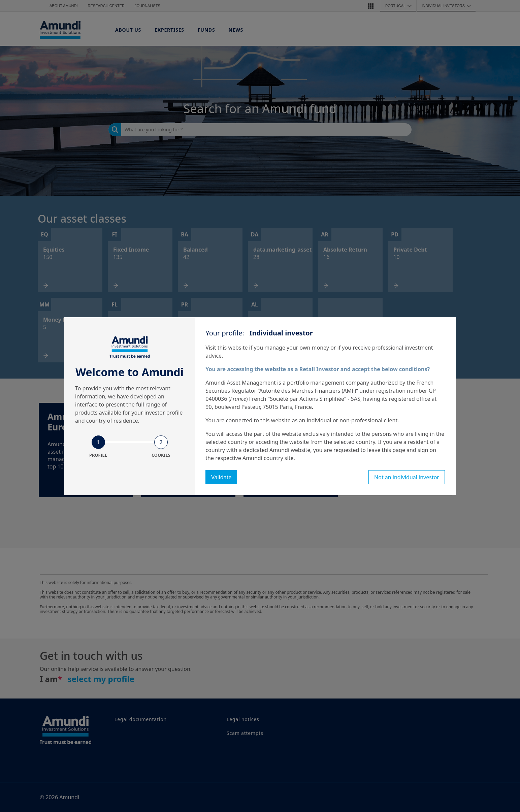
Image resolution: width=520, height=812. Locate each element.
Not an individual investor (407, 477)
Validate (221, 477)
